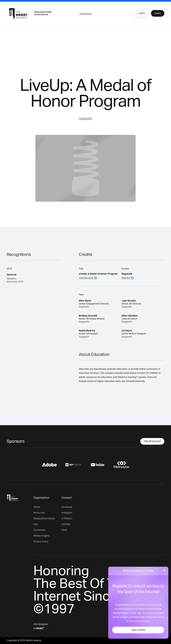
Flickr (64, 530)
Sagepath (85, 119)
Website (126, 278)
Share (158, 13)
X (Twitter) (67, 519)
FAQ (36, 524)
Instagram (67, 513)
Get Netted (39, 530)
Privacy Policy (41, 542)
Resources (39, 513)
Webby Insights (41, 536)
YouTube (66, 524)
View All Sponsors (152, 441)
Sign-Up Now (138, 630)
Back (140, 13)
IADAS (37, 507)
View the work (86, 278)
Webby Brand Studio (44, 519)
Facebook (67, 507)
